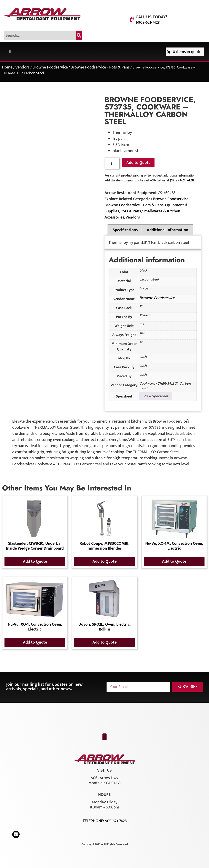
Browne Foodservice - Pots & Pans (100, 67)
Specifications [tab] (125, 230)
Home (7, 67)
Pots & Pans (131, 211)
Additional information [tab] (167, 230)
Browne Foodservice (50, 67)
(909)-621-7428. (182, 180)
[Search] (79, 35)
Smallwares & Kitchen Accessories (142, 214)
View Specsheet (156, 396)
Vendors (22, 67)
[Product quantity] (112, 164)
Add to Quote (138, 163)
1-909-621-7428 (148, 22)
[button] (10, 52)
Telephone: (94, 821)
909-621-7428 (116, 821)
